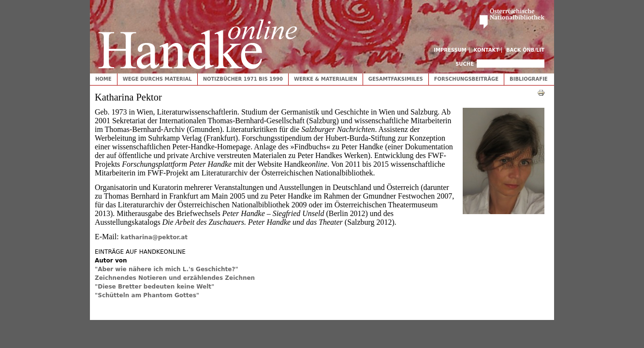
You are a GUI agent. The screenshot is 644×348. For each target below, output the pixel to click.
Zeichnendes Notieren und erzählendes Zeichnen (175, 278)
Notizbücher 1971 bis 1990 (243, 79)
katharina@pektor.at (154, 237)
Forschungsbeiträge (466, 79)
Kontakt (487, 50)
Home (103, 79)
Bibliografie (529, 79)
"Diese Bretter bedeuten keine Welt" (154, 287)
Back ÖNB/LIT (525, 50)
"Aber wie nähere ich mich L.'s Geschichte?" (167, 269)
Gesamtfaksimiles (396, 79)
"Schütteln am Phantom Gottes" (147, 295)
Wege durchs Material (157, 79)
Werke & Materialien (326, 79)
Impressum (450, 50)
